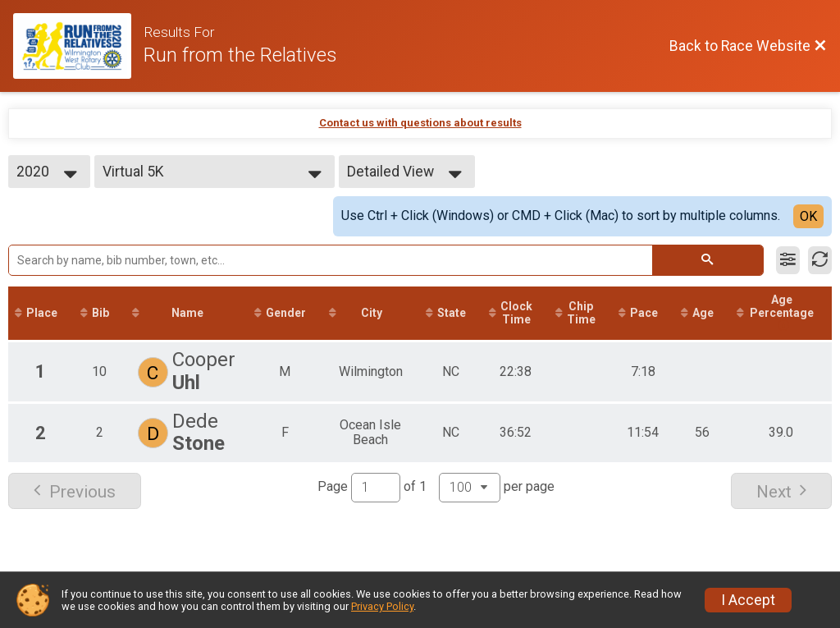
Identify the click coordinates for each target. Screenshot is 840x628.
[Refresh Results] (820, 260)
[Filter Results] (788, 260)
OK (808, 216)
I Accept (748, 600)
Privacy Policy (382, 606)
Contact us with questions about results (420, 123)
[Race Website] (78, 46)
